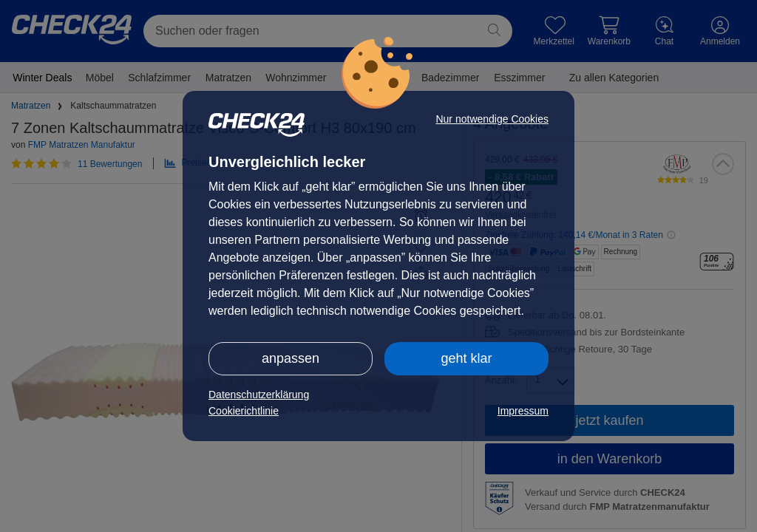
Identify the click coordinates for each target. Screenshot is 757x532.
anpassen (291, 358)
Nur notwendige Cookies (492, 119)
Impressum (523, 411)
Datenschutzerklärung (259, 395)
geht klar (466, 358)
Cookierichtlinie (244, 411)
